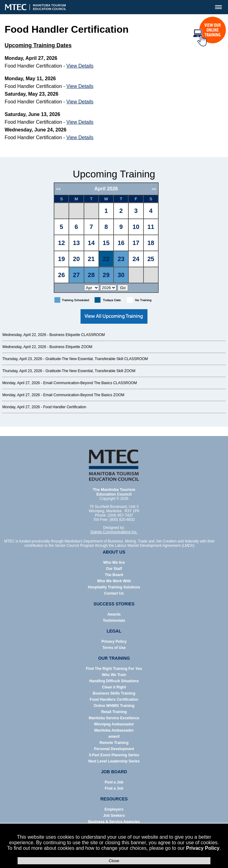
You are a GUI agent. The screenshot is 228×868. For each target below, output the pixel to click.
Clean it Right (114, 687)
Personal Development (114, 749)
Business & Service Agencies (114, 822)
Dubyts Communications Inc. (114, 532)
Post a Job (114, 782)
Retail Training (114, 712)
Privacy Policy (203, 848)
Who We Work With (114, 581)
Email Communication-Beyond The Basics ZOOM (84, 395)
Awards (114, 614)
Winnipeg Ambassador (114, 724)
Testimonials (114, 621)
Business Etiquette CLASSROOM (77, 335)
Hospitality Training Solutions (114, 587)
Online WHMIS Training (114, 706)
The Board (114, 575)
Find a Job (114, 788)
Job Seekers (114, 816)
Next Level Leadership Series (114, 761)
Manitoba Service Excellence (114, 718)
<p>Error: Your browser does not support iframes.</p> (114, 238)
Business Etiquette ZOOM (71, 347)
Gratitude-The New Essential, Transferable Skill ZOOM (90, 371)
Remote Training (114, 743)
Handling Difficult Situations (114, 681)
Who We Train (114, 675)
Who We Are (114, 563)
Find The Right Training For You (114, 669)
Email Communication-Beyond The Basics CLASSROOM (90, 383)
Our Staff (114, 569)
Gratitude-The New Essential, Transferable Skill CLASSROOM (97, 359)
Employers (114, 809)
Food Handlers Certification (114, 700)
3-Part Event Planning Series (114, 755)
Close (114, 861)
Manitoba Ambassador (114, 730)
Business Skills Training (114, 693)
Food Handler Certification (65, 407)
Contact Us (114, 593)
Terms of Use (114, 648)
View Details (80, 66)
